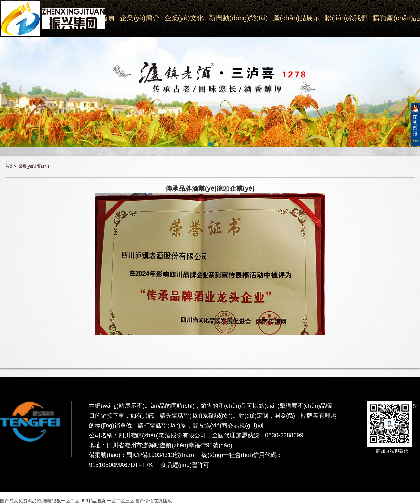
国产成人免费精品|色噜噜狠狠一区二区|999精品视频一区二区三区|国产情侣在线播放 (86, 501)
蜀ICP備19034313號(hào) (160, 455)
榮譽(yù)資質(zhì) (34, 166)
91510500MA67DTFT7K (121, 465)
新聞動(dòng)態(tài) (238, 18)
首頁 (9, 166)
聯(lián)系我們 (346, 18)
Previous (4, 83)
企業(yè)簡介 (139, 18)
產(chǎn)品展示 (297, 18)
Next (416, 83)
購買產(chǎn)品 (396, 18)
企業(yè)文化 (184, 18)
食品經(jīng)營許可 (185, 465)
